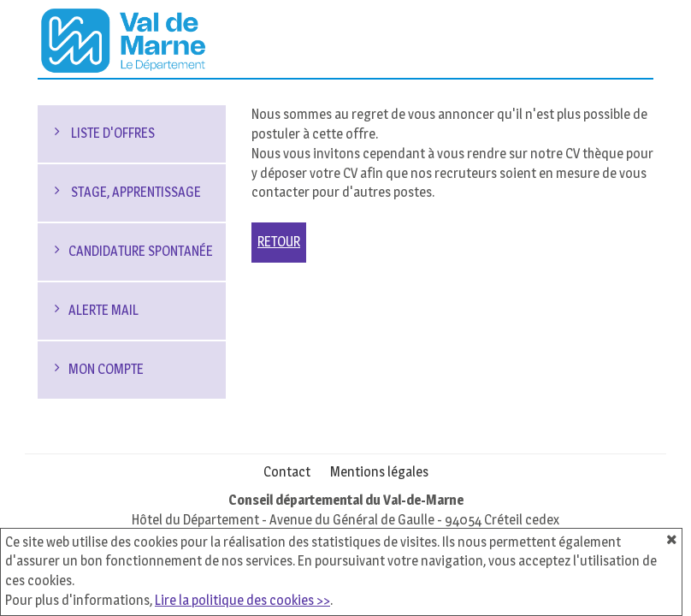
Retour (279, 242)
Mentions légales (379, 472)
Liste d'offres (112, 133)
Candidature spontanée (141, 251)
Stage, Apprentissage (135, 192)
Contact (287, 472)
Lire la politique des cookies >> (242, 600)
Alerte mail (103, 310)
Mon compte (106, 369)
